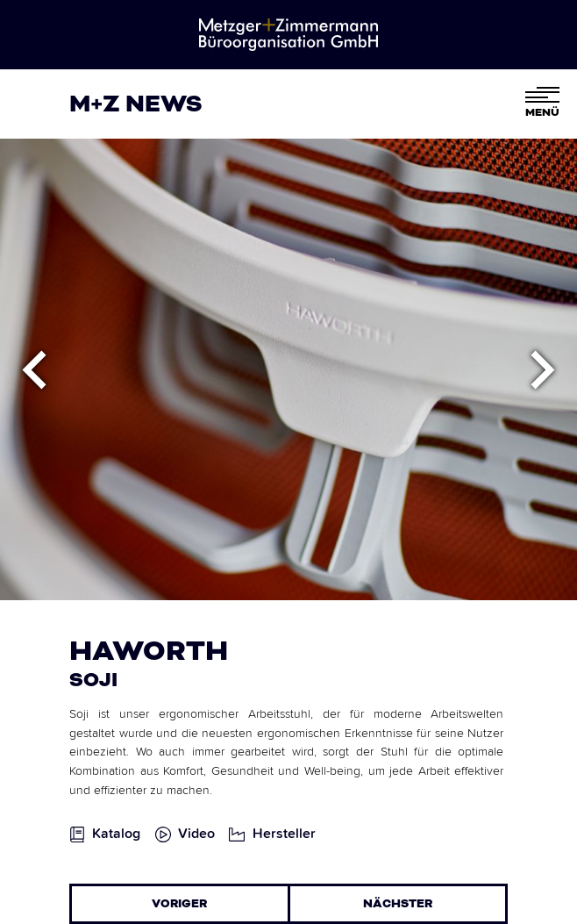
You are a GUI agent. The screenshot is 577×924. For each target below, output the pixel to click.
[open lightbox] (192, 841)
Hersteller (284, 834)
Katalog (116, 834)
